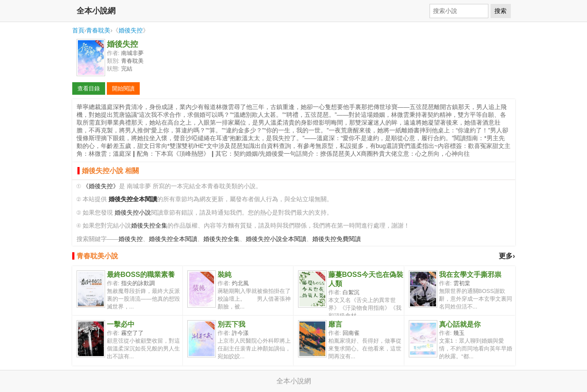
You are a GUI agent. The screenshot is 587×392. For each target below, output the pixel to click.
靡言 (335, 324)
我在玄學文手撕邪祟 (470, 275)
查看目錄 (89, 88)
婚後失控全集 (149, 226)
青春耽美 (98, 30)
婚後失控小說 (133, 213)
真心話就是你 (460, 324)
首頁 (78, 30)
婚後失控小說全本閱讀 (276, 239)
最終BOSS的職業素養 (141, 275)
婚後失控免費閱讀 (337, 239)
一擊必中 (121, 324)
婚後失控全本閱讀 (173, 239)
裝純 (225, 275)
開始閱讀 (123, 88)
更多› (507, 256)
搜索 (500, 11)
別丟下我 (231, 324)
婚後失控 (131, 30)
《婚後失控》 (101, 186)
